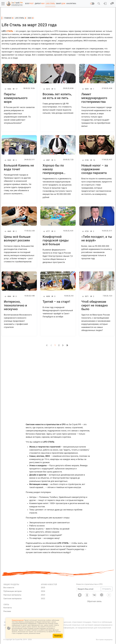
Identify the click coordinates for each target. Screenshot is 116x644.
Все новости (9, 588)
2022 (43, 599)
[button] (3, 4)
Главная (8, 18)
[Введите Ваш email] (89, 589)
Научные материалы (12, 595)
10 (92, 160)
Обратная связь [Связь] (94, 601)
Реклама (7, 611)
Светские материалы (13, 599)
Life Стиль (20, 18)
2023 (30, 18)
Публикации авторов (12, 591)
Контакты (8, 608)
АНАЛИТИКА (71, 4)
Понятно (58, 636)
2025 (43, 588)
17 (15, 89)
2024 (43, 591)
